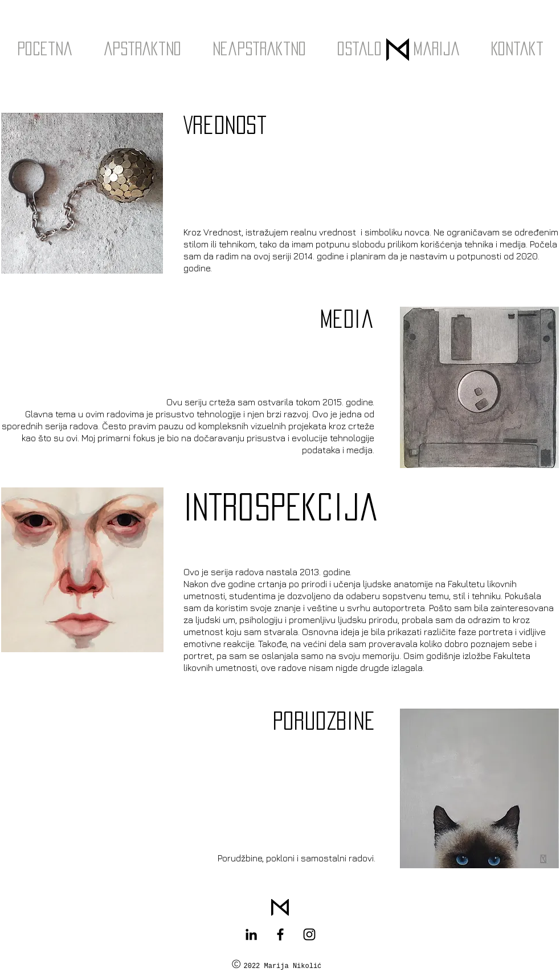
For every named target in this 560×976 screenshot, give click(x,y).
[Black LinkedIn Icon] (251, 934)
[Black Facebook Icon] (280, 934)
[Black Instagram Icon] (309, 934)
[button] (143, 48)
